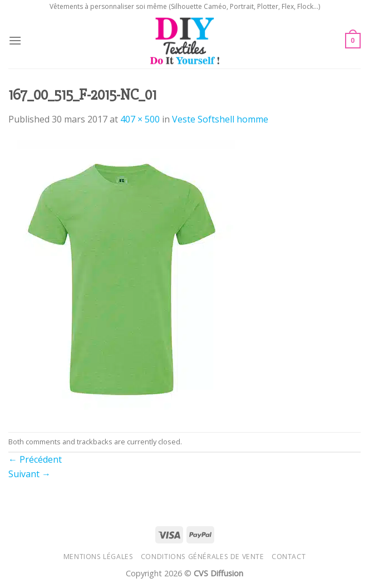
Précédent (35, 459)
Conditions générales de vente (203, 557)
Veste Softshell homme (220, 119)
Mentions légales (99, 557)
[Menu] (15, 40)
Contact (289, 557)
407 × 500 (140, 119)
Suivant (29, 474)
